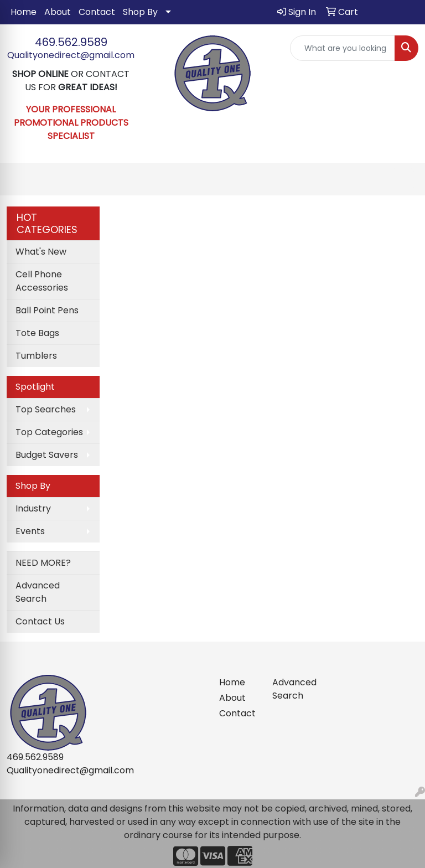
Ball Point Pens (47, 310)
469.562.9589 (71, 42)
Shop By (140, 12)
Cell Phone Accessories (42, 281)
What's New (41, 252)
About (58, 12)
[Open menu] (403, 179)
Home (24, 12)
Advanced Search (38, 592)
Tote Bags (37, 333)
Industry (33, 508)
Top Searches (46, 409)
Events (30, 531)
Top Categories (49, 432)
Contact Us (40, 621)
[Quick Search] (343, 48)
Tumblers (36, 356)
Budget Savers (47, 455)
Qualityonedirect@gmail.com (71, 55)
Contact (97, 12)
